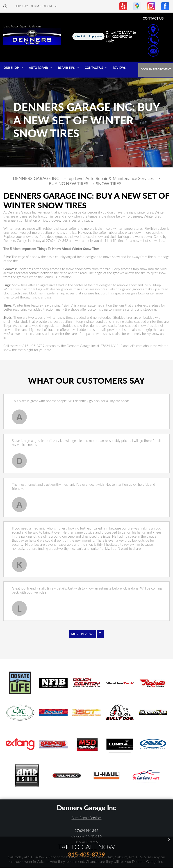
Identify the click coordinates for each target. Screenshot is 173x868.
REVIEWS (119, 68)
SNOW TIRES (109, 184)
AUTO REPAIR (38, 68)
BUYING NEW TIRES (68, 184)
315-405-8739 (34, 346)
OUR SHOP (11, 68)
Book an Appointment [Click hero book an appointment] (156, 69)
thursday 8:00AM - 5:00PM (33, 6)
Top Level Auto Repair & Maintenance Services (110, 178)
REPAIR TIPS (66, 68)
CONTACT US (94, 68)
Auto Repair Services (87, 818)
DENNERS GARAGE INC (36, 178)
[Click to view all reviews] (86, 637)
